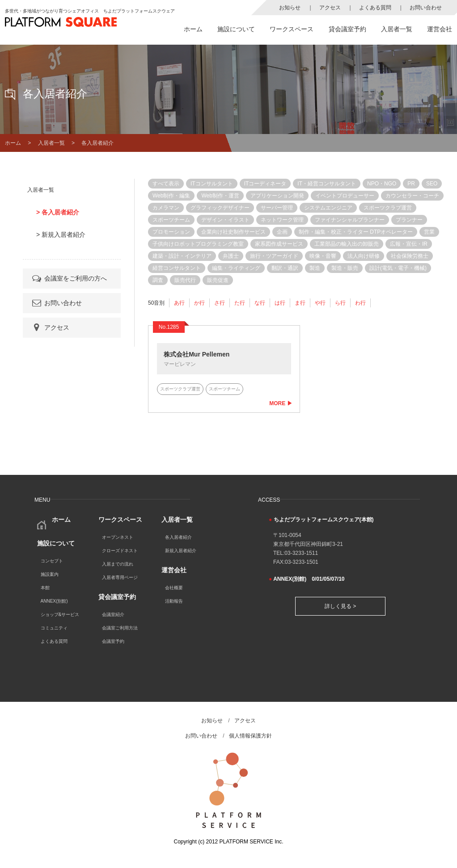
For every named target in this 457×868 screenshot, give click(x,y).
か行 (199, 303)
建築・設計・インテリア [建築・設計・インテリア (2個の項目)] (182, 256)
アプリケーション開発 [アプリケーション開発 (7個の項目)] (277, 196)
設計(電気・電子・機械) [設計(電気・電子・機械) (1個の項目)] (398, 268)
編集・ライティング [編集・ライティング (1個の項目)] (236, 268)
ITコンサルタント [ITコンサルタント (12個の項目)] (212, 184)
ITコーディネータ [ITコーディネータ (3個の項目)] (265, 184)
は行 (280, 303)
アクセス (330, 8)
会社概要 (174, 588)
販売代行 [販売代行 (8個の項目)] (185, 280)
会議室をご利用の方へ (69, 278)
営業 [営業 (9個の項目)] (429, 232)
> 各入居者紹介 (58, 212)
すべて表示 (166, 184)
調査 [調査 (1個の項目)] (158, 280)
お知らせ (290, 8)
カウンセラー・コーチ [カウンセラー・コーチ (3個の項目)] (412, 196)
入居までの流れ (118, 564)
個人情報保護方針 (250, 736)
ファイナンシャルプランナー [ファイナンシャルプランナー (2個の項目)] (350, 220)
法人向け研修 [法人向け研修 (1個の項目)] (364, 256)
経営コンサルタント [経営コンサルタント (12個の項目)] (177, 268)
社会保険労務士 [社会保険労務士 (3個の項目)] (410, 256)
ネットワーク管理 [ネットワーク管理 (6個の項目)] (282, 220)
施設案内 (50, 574)
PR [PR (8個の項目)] (411, 184)
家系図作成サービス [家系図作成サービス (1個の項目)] (279, 244)
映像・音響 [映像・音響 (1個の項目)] (323, 256)
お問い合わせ (426, 8)
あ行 (179, 303)
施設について (236, 29)
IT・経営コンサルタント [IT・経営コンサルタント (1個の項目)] (327, 184)
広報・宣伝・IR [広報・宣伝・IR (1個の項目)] (409, 244)
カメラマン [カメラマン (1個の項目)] (166, 208)
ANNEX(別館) (54, 601)
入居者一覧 (397, 29)
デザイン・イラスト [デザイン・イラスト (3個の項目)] (225, 220)
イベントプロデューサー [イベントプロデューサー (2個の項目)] (345, 196)
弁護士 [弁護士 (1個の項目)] (231, 256)
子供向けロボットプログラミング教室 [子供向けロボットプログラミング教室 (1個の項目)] (198, 244)
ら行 (340, 303)
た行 (240, 303)
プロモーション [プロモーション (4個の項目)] (171, 232)
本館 (45, 588)
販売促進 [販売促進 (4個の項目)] (218, 280)
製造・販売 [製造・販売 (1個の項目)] (345, 268)
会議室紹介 (113, 614)
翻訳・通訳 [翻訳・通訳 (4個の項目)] (285, 268)
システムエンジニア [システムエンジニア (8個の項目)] (328, 208)
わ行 (360, 303)
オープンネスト (118, 537)
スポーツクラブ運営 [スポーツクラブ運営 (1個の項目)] (388, 208)
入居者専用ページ (120, 577)
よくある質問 (375, 8)
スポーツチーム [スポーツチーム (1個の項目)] (171, 220)
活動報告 (174, 601)
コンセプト (52, 561)
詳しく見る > (340, 606)
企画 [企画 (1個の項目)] (282, 232)
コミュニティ (54, 628)
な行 (260, 303)
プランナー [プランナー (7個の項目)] (409, 220)
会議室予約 (113, 641)
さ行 (220, 303)
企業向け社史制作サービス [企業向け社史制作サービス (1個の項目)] (233, 232)
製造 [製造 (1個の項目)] (315, 268)
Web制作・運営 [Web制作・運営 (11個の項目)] (220, 196)
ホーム (193, 29)
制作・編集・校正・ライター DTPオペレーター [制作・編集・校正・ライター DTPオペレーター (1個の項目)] (356, 232)
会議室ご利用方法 (120, 628)
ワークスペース (292, 29)
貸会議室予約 (347, 29)
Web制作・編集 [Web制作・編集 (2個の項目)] (171, 196)
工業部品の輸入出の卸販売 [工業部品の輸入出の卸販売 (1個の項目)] (347, 244)
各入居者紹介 (178, 537)
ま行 (300, 303)
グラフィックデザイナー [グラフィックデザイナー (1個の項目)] (220, 208)
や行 (320, 303)
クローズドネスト (120, 551)
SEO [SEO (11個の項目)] (432, 184)
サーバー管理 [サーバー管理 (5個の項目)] (277, 208)
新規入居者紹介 (181, 551)
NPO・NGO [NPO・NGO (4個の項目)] (382, 184)
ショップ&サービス (60, 614)
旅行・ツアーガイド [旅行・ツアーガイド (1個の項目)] (274, 256)
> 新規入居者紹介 (61, 235)
